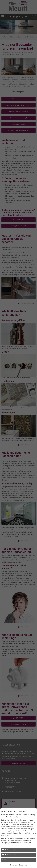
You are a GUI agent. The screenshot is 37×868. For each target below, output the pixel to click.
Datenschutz (23, 865)
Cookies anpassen (8, 860)
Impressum (14, 865)
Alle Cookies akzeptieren (10, 850)
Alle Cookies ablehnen (9, 855)
